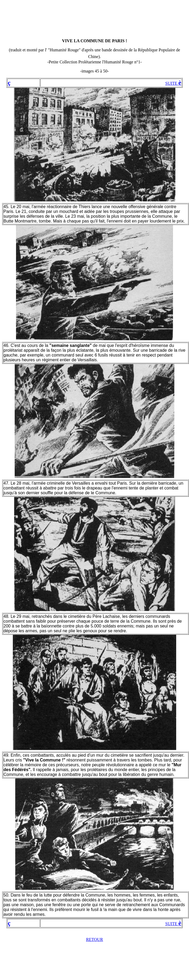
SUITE (173, 83)
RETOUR (94, 939)
